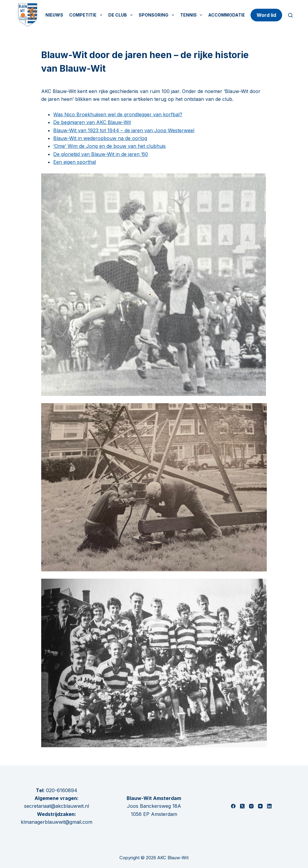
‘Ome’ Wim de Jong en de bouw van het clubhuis (109, 146)
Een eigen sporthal (75, 162)
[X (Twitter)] (242, 806)
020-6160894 (62, 790)
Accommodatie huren (235, 15)
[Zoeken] (290, 15)
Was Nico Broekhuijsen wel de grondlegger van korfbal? (118, 114)
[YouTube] (260, 806)
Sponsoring (158, 15)
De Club (122, 15)
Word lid (266, 15)
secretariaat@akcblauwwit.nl (57, 806)
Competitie (87, 15)
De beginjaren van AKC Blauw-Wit (92, 122)
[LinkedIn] (269, 806)
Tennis (192, 15)
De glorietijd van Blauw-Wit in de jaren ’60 (101, 154)
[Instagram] (251, 806)
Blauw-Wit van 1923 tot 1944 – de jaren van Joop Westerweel (124, 130)
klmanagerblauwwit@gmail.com (57, 822)
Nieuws (54, 15)
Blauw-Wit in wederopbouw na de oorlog (100, 138)
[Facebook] (233, 806)
